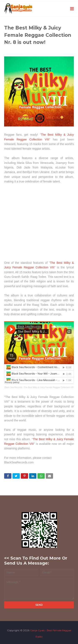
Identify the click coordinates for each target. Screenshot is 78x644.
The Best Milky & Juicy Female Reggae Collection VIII (49, 387)
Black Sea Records (13, 387)
